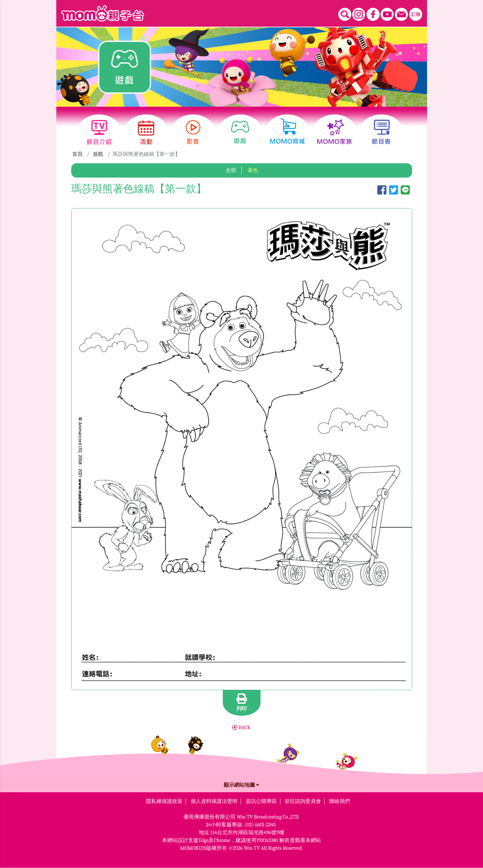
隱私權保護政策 (164, 801)
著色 (253, 170)
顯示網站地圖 (242, 785)
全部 (231, 170)
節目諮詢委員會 (303, 801)
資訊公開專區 (261, 801)
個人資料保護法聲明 (214, 801)
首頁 (77, 154)
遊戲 (98, 154)
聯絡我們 (340, 801)
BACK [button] (241, 728)
